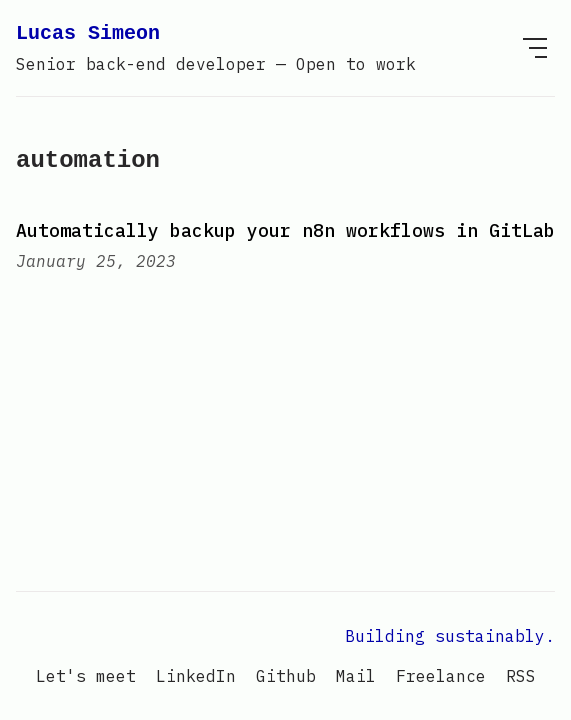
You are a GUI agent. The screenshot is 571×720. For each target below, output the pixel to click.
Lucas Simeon (216, 48)
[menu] (535, 48)
